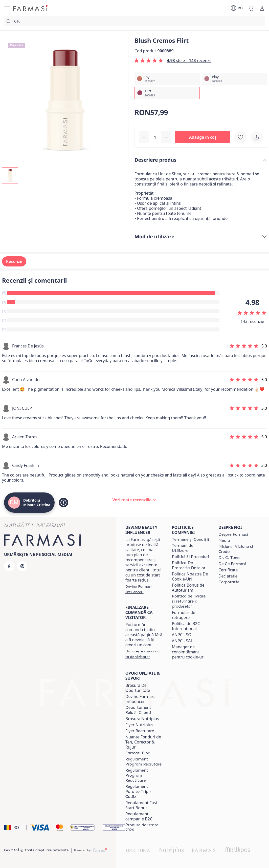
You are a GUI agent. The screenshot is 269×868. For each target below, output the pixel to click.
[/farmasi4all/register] (144, 589)
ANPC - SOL (183, 635)
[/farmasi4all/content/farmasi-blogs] (138, 753)
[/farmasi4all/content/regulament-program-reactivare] (144, 775)
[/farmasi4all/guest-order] (144, 654)
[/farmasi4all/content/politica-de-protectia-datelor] (191, 565)
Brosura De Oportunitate (138, 688)
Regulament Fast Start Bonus (141, 805)
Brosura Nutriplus (142, 719)
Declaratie (228, 576)
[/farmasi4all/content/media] (224, 541)
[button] (203, 137)
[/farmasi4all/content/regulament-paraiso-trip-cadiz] (144, 792)
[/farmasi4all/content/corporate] (229, 582)
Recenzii (14, 261)
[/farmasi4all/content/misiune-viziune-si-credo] (237, 549)
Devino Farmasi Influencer (140, 699)
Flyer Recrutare (140, 731)
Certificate (228, 570)
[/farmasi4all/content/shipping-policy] (191, 601)
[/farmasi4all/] (31, 8)
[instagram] (22, 566)
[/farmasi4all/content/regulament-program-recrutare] (144, 762)
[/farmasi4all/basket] (251, 8)
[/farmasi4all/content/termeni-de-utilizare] (191, 548)
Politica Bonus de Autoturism (188, 588)
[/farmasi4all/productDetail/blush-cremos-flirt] (167, 93)
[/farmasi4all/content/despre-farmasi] (233, 534)
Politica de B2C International (186, 626)
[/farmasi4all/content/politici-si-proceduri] (190, 557)
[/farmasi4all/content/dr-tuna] (229, 558)
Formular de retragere (184, 615)
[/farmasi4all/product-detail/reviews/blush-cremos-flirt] (134, 500)
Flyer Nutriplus (139, 725)
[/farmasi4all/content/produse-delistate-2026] (144, 828)
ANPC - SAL (182, 641)
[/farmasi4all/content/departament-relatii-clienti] (144, 710)
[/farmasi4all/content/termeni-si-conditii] (190, 540)
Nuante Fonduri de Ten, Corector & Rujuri (143, 742)
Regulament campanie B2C (139, 816)
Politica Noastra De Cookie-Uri (190, 576)
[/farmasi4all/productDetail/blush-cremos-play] (234, 79)
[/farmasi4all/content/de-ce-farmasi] (232, 564)
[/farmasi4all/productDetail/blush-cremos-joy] (167, 79)
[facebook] (9, 566)
